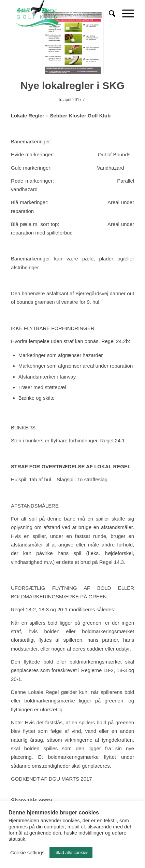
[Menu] (125, 14)
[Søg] (109, 14)
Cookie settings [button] (27, 853)
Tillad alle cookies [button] (71, 852)
